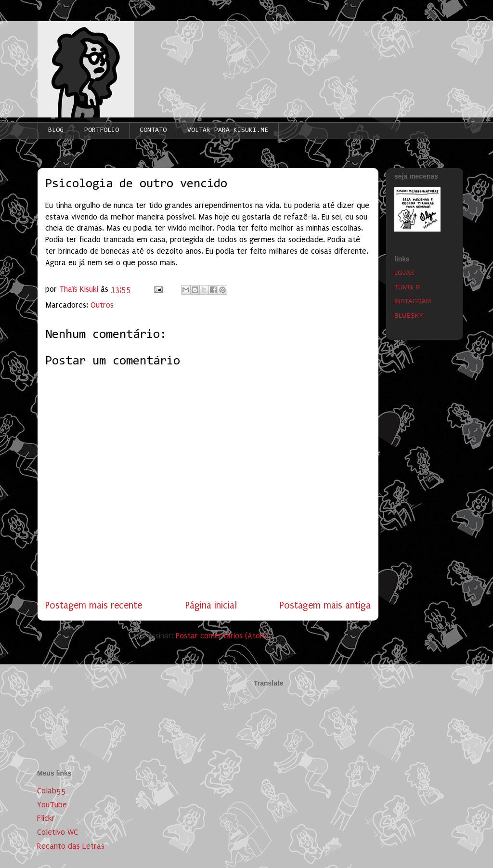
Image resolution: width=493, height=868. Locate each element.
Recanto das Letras (71, 846)
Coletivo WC (58, 832)
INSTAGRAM (413, 301)
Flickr (46, 818)
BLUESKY (409, 316)
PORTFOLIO (102, 130)
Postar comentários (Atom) (222, 636)
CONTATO (153, 130)
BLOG (56, 130)
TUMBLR (407, 287)
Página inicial (211, 605)
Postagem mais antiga (325, 605)
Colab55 (52, 791)
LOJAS (404, 273)
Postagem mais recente (94, 605)
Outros (102, 305)
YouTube (52, 805)
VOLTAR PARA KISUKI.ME (228, 130)
